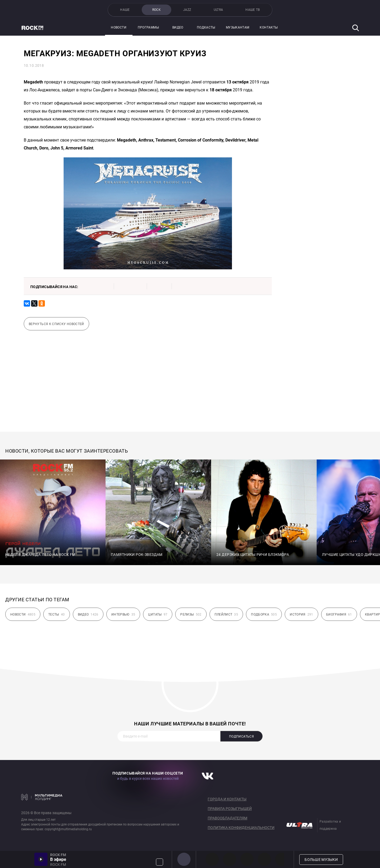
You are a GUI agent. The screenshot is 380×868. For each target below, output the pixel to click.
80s (282, 859)
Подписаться (241, 736)
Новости (119, 27)
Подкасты (206, 27)
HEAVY (230, 859)
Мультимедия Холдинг (42, 797)
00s (247, 859)
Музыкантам (238, 27)
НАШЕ (125, 10)
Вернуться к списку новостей (56, 324)
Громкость (160, 862)
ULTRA (218, 10)
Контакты (269, 27)
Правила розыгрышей (230, 809)
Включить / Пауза (41, 859)
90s (264, 859)
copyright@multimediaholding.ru (68, 829)
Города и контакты (227, 799)
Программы (148, 27)
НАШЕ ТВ (253, 10)
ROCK (156, 10)
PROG (212, 859)
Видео (178, 27)
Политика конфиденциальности (241, 828)
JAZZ (187, 10)
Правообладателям (227, 818)
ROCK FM (184, 859)
